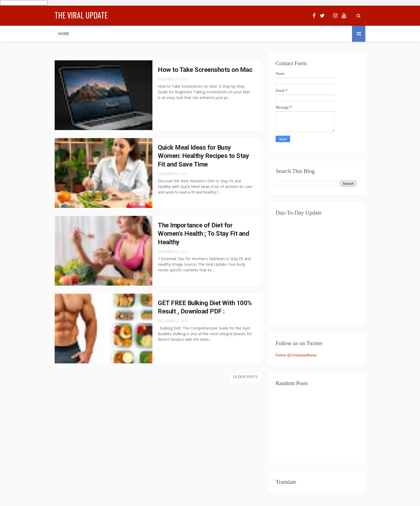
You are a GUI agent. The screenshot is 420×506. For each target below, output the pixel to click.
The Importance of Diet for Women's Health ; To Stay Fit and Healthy (203, 234)
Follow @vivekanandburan (296, 355)
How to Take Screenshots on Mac (205, 70)
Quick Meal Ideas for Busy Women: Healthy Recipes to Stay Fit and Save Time (203, 156)
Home (64, 34)
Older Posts (245, 377)
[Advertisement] (317, 425)
